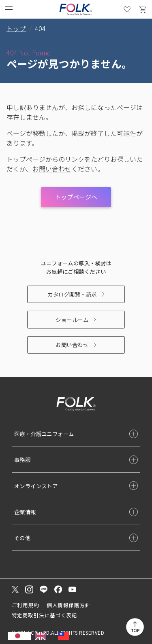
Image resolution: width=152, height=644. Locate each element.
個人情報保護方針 (69, 605)
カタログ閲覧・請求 (72, 294)
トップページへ (76, 197)
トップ (16, 28)
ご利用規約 (25, 605)
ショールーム (72, 320)
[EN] (43, 636)
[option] (43, 636)
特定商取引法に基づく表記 (45, 615)
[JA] (20, 636)
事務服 (22, 460)
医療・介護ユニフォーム (44, 434)
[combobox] (20, 636)
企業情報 (25, 512)
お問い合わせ (72, 345)
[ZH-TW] (65, 636)
